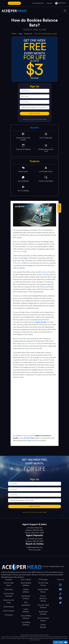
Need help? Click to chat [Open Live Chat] (28, 119)
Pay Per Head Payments (9, 595)
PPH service (17, 251)
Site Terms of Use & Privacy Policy (41, 635)
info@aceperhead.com (34, 547)
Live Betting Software (26, 624)
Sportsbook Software (26, 597)
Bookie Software (26, 591)
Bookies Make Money (43, 591)
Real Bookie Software (43, 613)
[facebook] (60, 598)
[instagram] (60, 585)
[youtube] (60, 589)
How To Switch (9, 611)
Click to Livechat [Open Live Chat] (34, 550)
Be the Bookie (9, 607)
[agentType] (35, 107)
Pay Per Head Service (43, 584)
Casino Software (26, 610)
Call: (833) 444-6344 (35, 539)
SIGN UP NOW (34, 114)
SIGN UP (59, 208)
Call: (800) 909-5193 (38, 3)
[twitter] (60, 602)
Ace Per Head (24, 635)
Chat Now (49, 3)
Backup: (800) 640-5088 (41, 119)
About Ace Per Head (9, 601)
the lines (18, 263)
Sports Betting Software (26, 584)
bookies (44, 272)
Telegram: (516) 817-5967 (35, 530)
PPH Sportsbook (26, 604)
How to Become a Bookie (43, 598)
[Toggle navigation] (65, 11)
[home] (14, 34)
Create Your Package (14, 3)
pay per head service (29, 343)
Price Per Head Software (43, 606)
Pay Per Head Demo (9, 584)
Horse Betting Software (26, 617)
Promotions (9, 615)
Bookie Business (43, 626)
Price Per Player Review (43, 619)
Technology (9, 589)
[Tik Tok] (60, 594)
